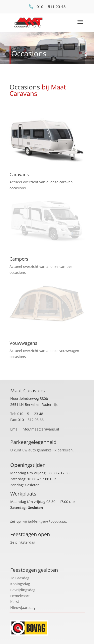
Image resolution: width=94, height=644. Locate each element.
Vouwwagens (23, 343)
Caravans (19, 174)
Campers (19, 259)
